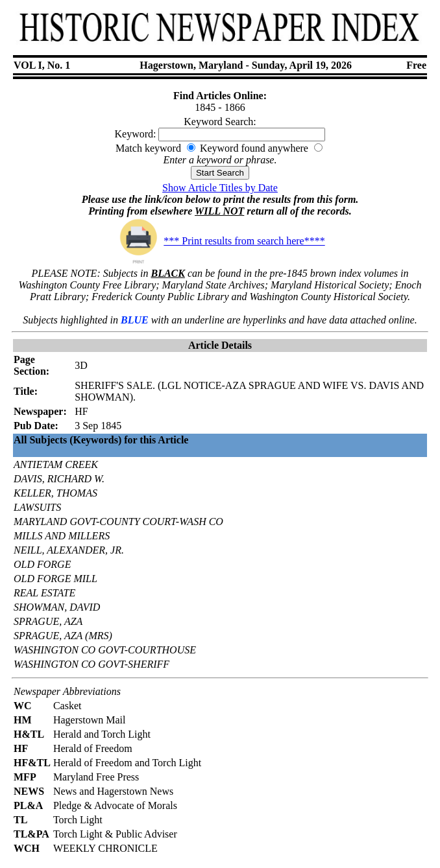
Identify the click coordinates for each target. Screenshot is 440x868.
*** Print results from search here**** (220, 241)
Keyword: (136, 134)
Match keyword (148, 148)
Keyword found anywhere (254, 148)
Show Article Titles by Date (220, 188)
